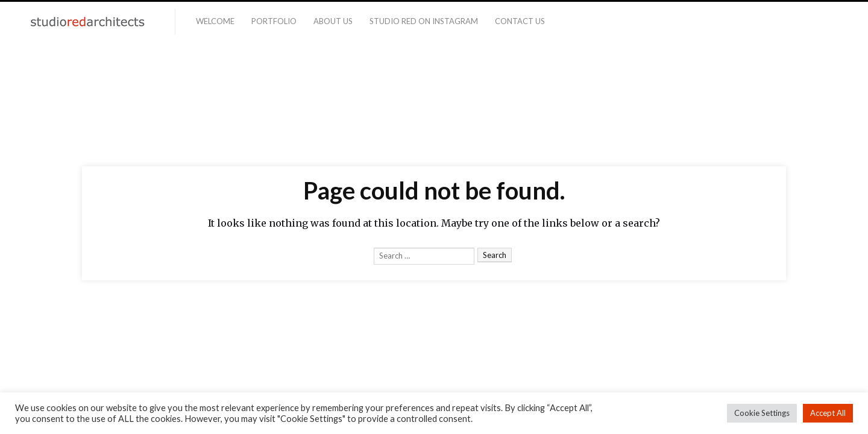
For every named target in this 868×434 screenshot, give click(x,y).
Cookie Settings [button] (762, 413)
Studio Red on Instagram (424, 21)
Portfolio (274, 21)
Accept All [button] (828, 413)
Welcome (215, 21)
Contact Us (520, 21)
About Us (333, 21)
